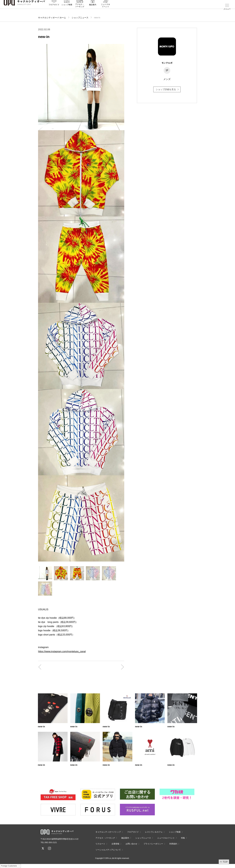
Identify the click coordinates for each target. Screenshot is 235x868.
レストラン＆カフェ (154, 832)
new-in (42, 727)
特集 (183, 838)
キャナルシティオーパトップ (108, 832)
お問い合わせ (131, 844)
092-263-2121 (51, 842)
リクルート (100, 844)
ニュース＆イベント (106, 10)
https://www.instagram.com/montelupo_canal (62, 651)
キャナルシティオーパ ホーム (52, 18)
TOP (225, 862)
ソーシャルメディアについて (108, 850)
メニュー (227, 9)
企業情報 (115, 844)
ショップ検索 (67, 9)
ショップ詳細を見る (166, 89)
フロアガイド (54, 9)
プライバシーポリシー (153, 844)
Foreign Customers (9, 866)
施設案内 (93, 9)
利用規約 (173, 844)
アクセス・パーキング (80, 10)
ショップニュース (80, 18)
